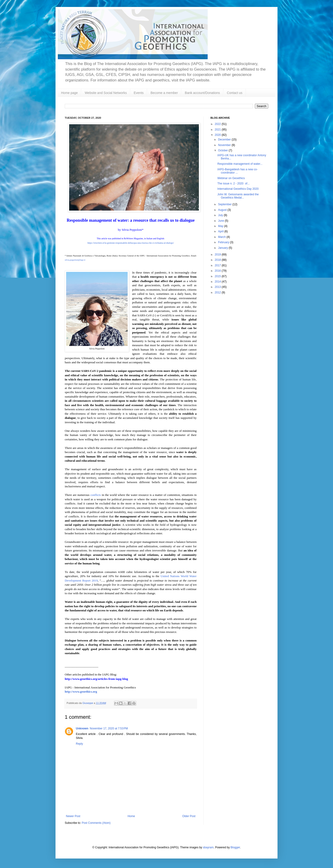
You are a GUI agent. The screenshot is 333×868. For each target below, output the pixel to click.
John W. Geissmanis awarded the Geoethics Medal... (238, 196)
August (223, 210)
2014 (218, 282)
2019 (218, 255)
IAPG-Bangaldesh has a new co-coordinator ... (237, 171)
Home (131, 816)
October (223, 150)
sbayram (208, 847)
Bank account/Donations (202, 93)
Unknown (82, 728)
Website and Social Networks (106, 93)
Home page (69, 93)
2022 (218, 124)
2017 (218, 265)
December (225, 140)
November (225, 145)
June (221, 221)
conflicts (96, 495)
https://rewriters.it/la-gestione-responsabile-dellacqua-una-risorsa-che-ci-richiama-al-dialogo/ (131, 243)
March (222, 237)
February (224, 242)
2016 (218, 271)
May (221, 226)
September (225, 204)
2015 (218, 276)
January (223, 248)
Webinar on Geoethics (231, 178)
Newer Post (73, 816)
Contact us (235, 93)
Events (139, 93)
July (221, 215)
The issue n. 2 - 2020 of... (233, 184)
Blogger (235, 847)
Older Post (189, 816)
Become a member (164, 93)
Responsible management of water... (240, 164)
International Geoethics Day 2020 (238, 189)
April (221, 231)
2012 (218, 292)
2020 (218, 135)
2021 (218, 130)
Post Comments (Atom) (96, 823)
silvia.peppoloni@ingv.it (75, 260)
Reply (79, 744)
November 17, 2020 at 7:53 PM (109, 728)
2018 (218, 260)
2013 (218, 287)
